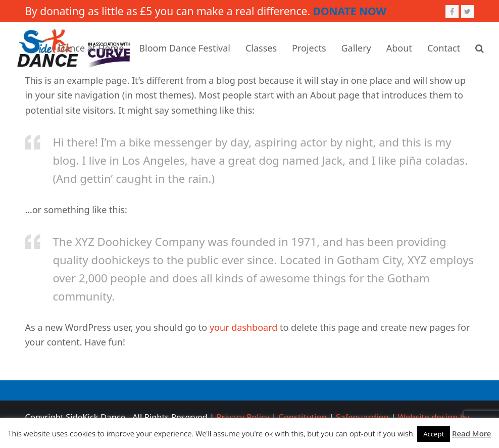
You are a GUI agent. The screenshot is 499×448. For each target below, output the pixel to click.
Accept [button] (434, 434)
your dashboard (243, 327)
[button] (480, 48)
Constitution (303, 417)
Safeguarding (362, 417)
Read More (471, 433)
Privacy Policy (243, 417)
